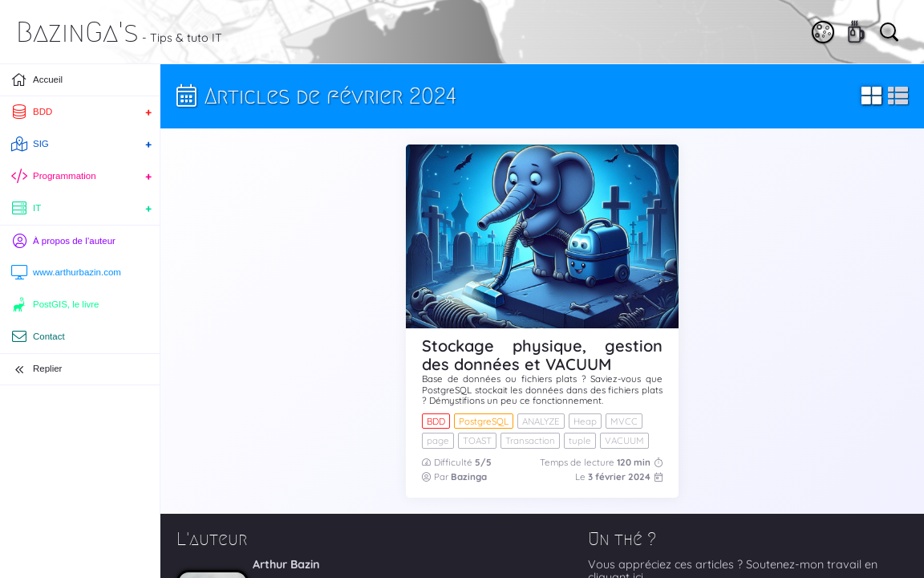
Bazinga (469, 476)
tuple (580, 440)
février (612, 476)
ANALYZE (541, 421)
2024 (639, 476)
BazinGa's (77, 32)
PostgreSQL (484, 421)
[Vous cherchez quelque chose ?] (888, 31)
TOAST (477, 440)
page (438, 440)
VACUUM (624, 440)
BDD (436, 421)
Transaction (530, 440)
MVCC (624, 421)
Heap (585, 421)
